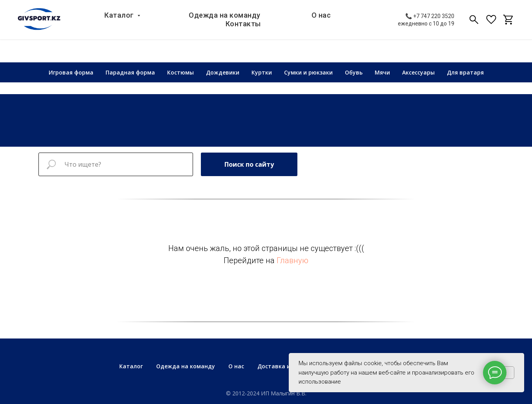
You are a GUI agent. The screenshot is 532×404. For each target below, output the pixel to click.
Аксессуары (418, 72)
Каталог (92, 24)
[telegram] (508, 24)
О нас (290, 24)
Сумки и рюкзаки (308, 72)
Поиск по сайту (249, 164)
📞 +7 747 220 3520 (430, 21)
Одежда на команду (195, 24)
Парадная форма (130, 72)
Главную (292, 260)
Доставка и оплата (285, 366)
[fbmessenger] (491, 24)
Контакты (366, 24)
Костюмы (180, 72)
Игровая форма (71, 72)
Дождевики (223, 72)
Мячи (382, 72)
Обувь (354, 72)
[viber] (474, 24)
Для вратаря (465, 72)
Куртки (262, 72)
